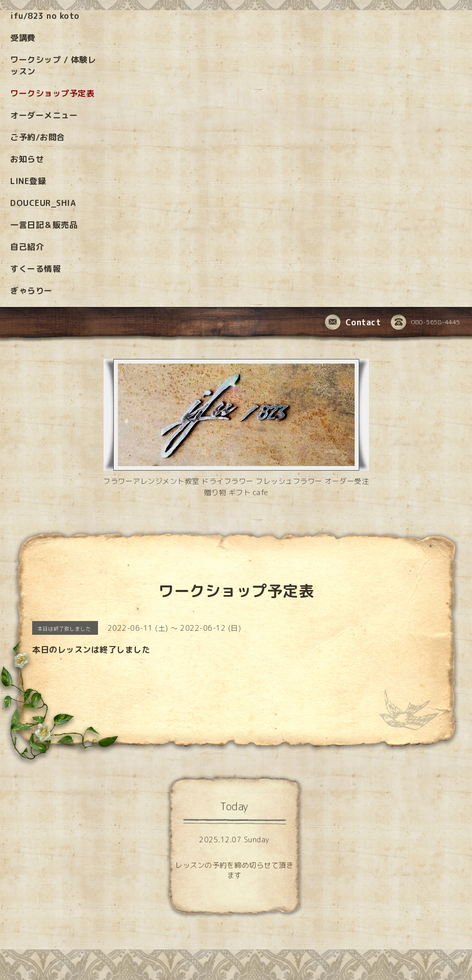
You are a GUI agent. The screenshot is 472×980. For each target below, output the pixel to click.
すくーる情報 (35, 269)
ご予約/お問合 (38, 137)
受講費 (23, 38)
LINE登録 (28, 181)
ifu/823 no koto (45, 16)
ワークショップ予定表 (52, 93)
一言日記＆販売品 (44, 225)
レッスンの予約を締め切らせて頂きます (234, 870)
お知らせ (27, 159)
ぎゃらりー (31, 291)
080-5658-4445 (426, 323)
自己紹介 (27, 247)
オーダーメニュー (44, 115)
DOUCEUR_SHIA (43, 203)
